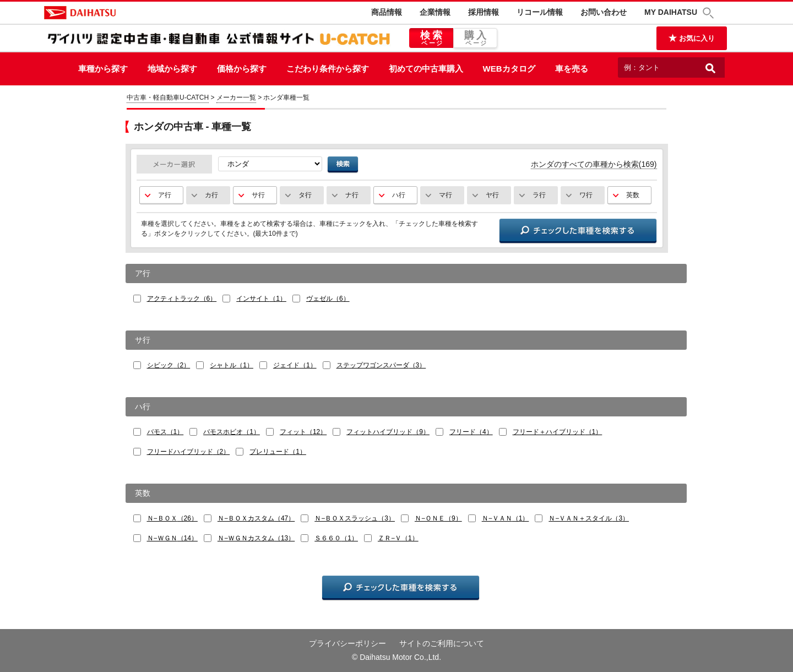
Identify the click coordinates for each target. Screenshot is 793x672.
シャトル (232, 365)
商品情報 (387, 12)
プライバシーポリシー (347, 643)
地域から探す (172, 69)
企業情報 (435, 12)
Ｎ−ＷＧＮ (172, 538)
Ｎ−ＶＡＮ (506, 518)
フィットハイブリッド (388, 432)
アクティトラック (182, 299)
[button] (710, 13)
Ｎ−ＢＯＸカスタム (256, 518)
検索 (431, 39)
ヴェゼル (328, 299)
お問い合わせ (604, 12)
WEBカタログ (509, 69)
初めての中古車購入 (426, 69)
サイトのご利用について (442, 643)
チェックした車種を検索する (578, 232)
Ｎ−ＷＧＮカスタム (256, 538)
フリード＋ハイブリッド (558, 432)
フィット (303, 432)
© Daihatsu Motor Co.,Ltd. (397, 657)
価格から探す (242, 69)
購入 (475, 39)
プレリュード (278, 452)
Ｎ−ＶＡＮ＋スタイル (589, 518)
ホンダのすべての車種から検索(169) (594, 164)
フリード (471, 432)
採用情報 (484, 12)
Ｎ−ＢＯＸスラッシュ (355, 518)
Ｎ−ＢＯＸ (172, 518)
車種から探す (103, 69)
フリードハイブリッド (189, 452)
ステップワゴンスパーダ (381, 365)
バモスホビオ (232, 432)
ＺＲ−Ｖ (398, 538)
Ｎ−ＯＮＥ (438, 518)
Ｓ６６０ (336, 538)
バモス (165, 432)
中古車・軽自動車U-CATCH (168, 97)
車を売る (572, 69)
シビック (169, 365)
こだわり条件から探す (328, 69)
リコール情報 (540, 12)
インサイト (261, 299)
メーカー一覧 (236, 97)
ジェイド (295, 365)
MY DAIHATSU (671, 12)
